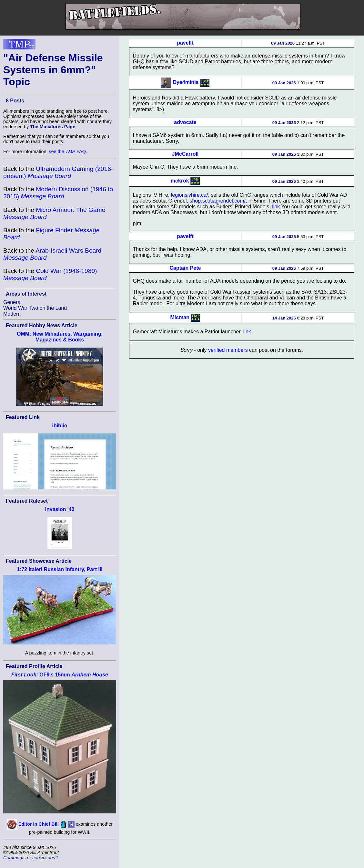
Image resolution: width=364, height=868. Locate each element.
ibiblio (60, 426)
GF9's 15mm (60, 675)
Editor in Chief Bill (39, 824)
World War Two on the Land (35, 308)
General (12, 302)
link (276, 207)
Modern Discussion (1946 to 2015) (58, 193)
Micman (180, 317)
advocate (185, 122)
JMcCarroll (185, 154)
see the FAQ (67, 152)
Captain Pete (185, 268)
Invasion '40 (60, 509)
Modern (12, 314)
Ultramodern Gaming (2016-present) (58, 172)
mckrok (180, 181)
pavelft (185, 43)
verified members (228, 350)
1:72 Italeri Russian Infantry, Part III (60, 569)
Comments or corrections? (30, 858)
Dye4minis (186, 82)
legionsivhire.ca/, (190, 195)
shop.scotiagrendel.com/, (218, 201)
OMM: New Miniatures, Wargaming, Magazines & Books (60, 337)
